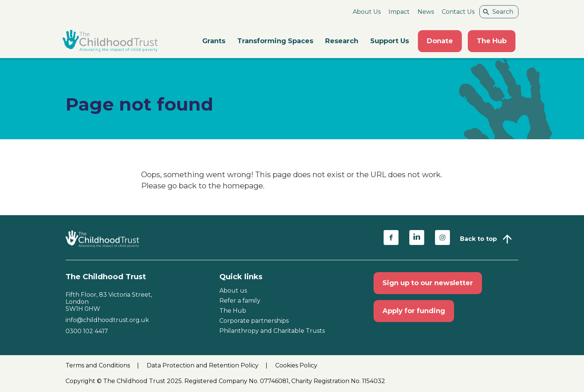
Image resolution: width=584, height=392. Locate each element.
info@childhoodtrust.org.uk (107, 320)
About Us (367, 12)
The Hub (492, 41)
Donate (440, 41)
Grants (214, 41)
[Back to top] (486, 239)
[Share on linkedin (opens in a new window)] (417, 238)
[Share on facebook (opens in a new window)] (391, 238)
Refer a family (240, 301)
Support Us (390, 41)
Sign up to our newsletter (428, 283)
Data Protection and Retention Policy (203, 365)
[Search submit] (486, 12)
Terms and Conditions (99, 365)
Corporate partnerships (254, 321)
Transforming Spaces (275, 41)
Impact (399, 12)
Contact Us (458, 12)
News (426, 12)
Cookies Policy (296, 365)
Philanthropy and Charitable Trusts (272, 331)
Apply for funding (414, 311)
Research (342, 41)
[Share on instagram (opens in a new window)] (442, 238)
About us (233, 291)
